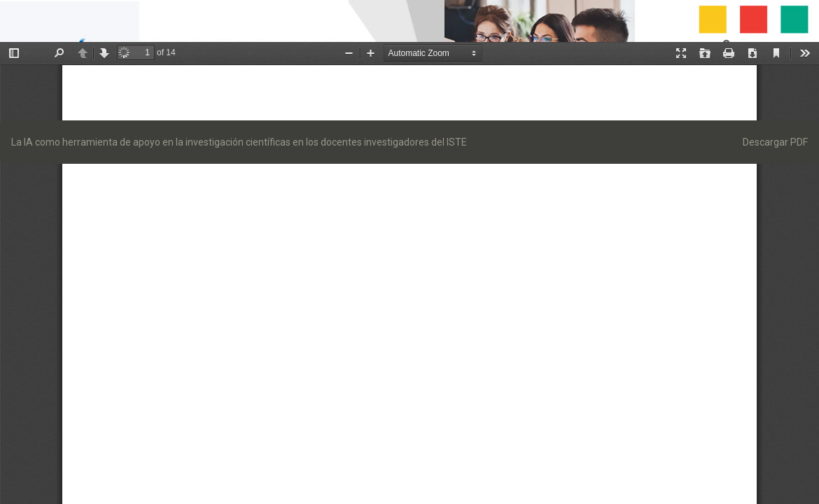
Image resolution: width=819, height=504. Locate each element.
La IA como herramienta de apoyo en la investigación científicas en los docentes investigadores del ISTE (239, 142)
